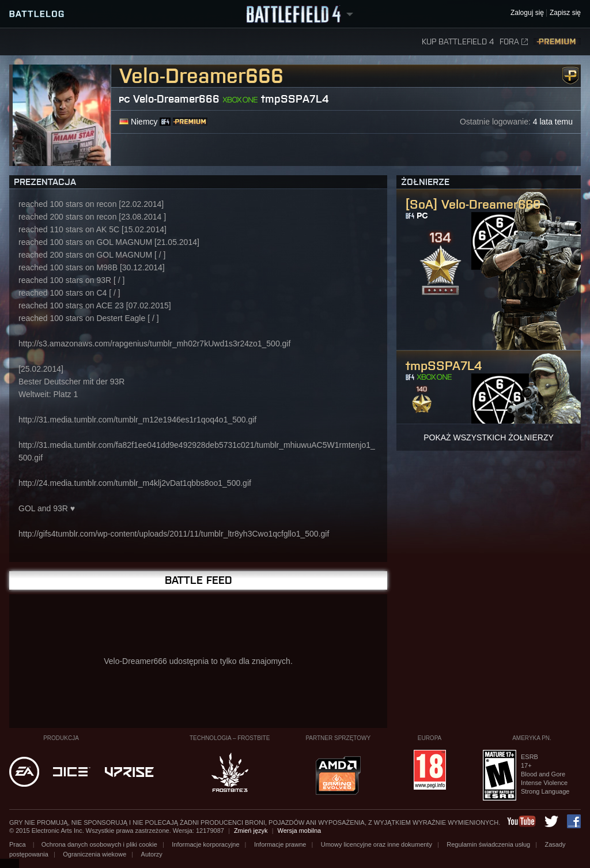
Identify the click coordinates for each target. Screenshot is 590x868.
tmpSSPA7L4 (295, 99)
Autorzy (152, 854)
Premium (557, 42)
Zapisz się (565, 13)
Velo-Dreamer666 (176, 99)
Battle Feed (198, 580)
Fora (514, 42)
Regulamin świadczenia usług (488, 844)
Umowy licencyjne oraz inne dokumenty (377, 844)
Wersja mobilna (300, 831)
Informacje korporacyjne (205, 844)
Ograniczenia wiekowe (94, 854)
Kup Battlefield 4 (458, 42)
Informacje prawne (280, 844)
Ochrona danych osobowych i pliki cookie (99, 844)
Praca (18, 844)
